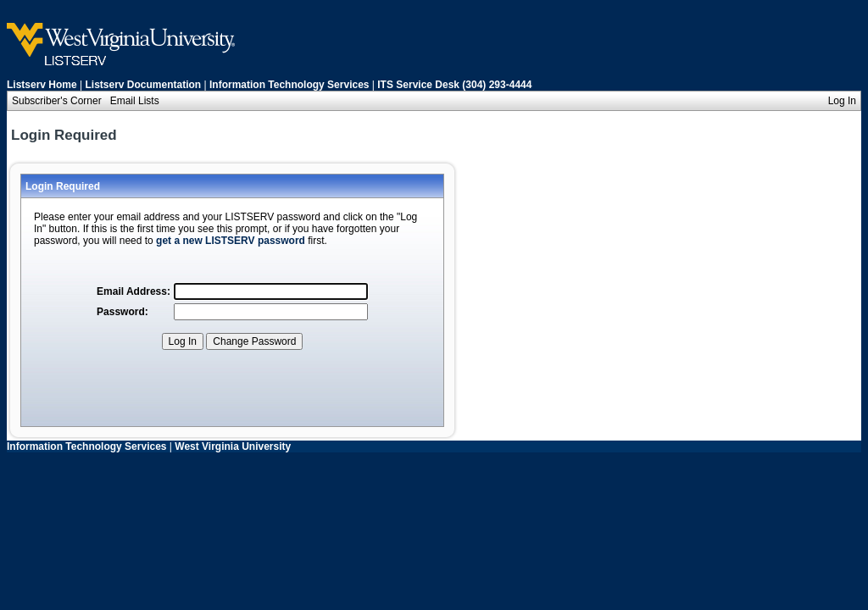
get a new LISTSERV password (231, 241)
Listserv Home (42, 85)
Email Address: (134, 291)
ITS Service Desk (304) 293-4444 (454, 85)
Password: (122, 312)
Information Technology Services (289, 85)
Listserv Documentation (144, 85)
